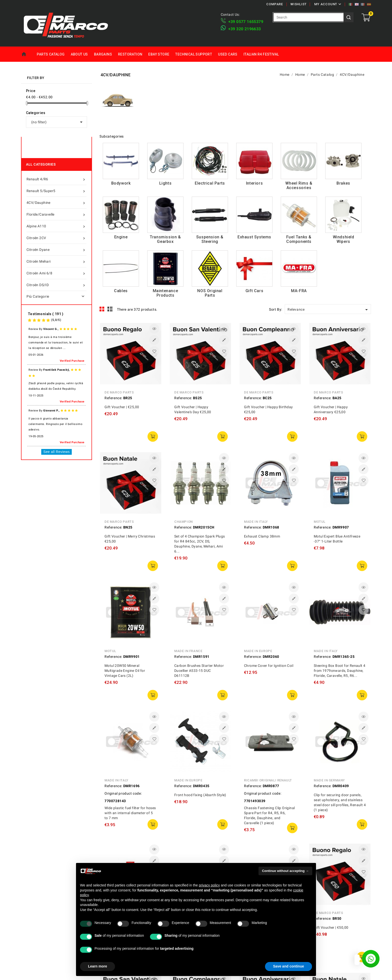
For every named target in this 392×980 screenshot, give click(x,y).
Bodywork (121, 183)
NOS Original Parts (210, 293)
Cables (121, 291)
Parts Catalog (51, 54)
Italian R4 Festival (261, 54)
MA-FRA (299, 291)
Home (27, 54)
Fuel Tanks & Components (299, 239)
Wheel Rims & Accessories (299, 185)
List (110, 309)
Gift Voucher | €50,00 (331, 927)
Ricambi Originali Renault (268, 780)
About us (79, 54)
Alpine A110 (56, 226)
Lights (165, 183)
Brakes (343, 183)
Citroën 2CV (56, 238)
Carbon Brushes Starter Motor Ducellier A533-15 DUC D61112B (199, 671)
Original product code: (123, 793)
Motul (320, 522)
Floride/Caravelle (56, 214)
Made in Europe (258, 651)
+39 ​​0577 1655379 (246, 22)
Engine (121, 237)
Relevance (328, 310)
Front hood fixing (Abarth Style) (200, 795)
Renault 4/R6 (56, 179)
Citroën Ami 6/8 (56, 273)
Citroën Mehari (56, 261)
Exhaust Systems (254, 237)
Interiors (254, 183)
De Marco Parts (119, 392)
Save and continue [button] (288, 966)
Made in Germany (329, 780)
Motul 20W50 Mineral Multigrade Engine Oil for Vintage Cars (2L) (125, 671)
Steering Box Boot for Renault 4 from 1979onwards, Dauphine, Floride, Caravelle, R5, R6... (339, 671)
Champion (183, 522)
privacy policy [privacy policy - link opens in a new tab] (209, 885)
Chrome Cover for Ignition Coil (269, 666)
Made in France (188, 651)
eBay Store (159, 54)
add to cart (153, 436)
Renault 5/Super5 (56, 191)
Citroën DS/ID (56, 285)
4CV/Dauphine (56, 203)
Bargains (103, 54)
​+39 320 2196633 (245, 29)
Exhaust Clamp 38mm (262, 536)
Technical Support (194, 54)
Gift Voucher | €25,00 (122, 407)
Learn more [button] (97, 966)
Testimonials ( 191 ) (45, 314)
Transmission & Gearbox (165, 239)
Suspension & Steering (210, 239)
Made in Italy (256, 522)
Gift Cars (254, 291)
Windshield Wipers (343, 239)
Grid (102, 309)
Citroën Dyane (56, 250)
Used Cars (228, 54)
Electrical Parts (210, 183)
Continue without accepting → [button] (285, 871)
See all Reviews (56, 452)
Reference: (113, 398)
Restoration (130, 54)
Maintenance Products (165, 293)
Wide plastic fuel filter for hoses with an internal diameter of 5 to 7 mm (130, 813)
